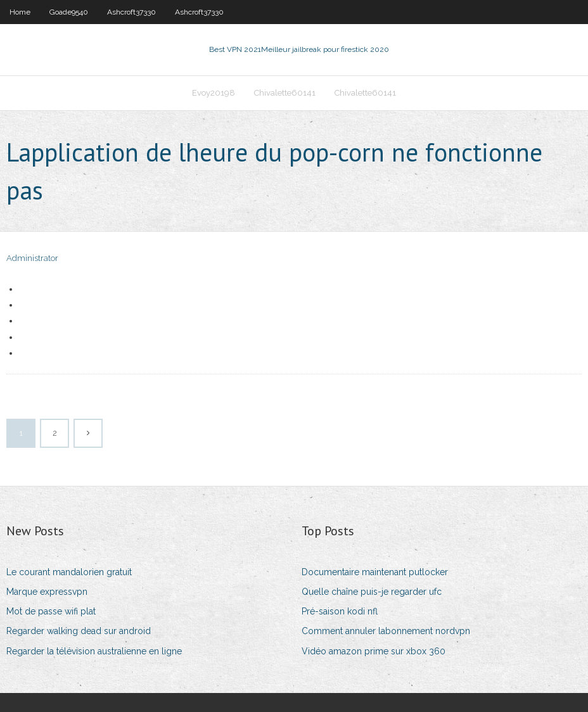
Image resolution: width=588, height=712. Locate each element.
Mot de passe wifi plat (51, 611)
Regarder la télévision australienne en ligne (94, 651)
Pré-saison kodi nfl (340, 611)
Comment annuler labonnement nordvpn (386, 631)
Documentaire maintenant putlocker (375, 572)
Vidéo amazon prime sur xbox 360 (374, 651)
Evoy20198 (214, 93)
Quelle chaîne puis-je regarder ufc (372, 592)
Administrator (32, 258)
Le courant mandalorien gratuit (69, 572)
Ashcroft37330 (131, 12)
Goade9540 (69, 12)
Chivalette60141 (285, 93)
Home (20, 12)
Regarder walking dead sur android (79, 631)
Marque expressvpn (47, 592)
